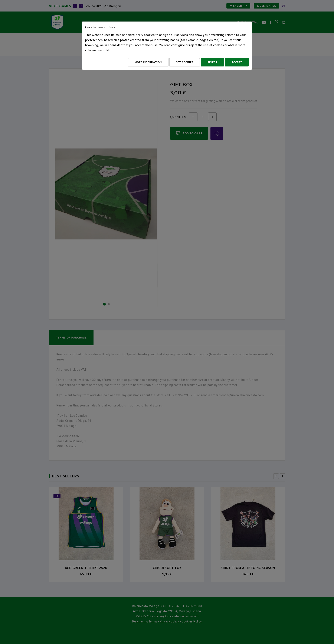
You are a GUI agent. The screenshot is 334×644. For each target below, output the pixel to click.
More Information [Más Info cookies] (148, 62)
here (106, 50)
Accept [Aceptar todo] (237, 62)
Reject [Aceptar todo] (212, 62)
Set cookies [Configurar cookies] (184, 62)
